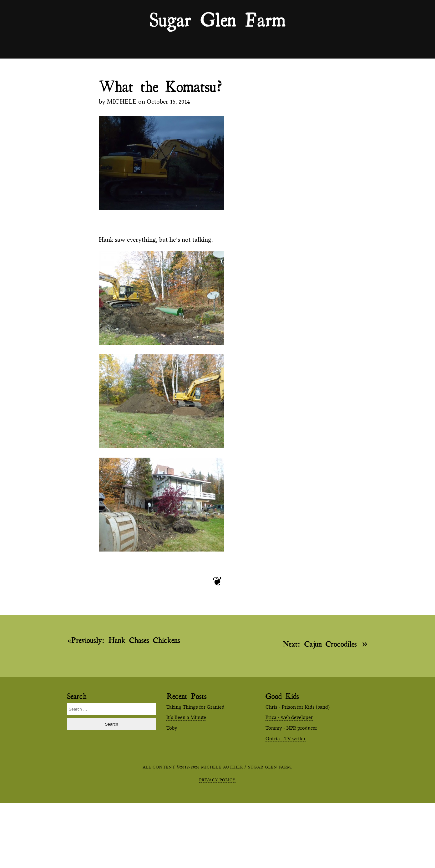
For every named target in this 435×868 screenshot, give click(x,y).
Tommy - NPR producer (291, 728)
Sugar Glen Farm (218, 19)
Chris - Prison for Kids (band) (298, 707)
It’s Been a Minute (186, 717)
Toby (172, 728)
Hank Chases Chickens (126, 640)
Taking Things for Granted (195, 707)
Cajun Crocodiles (320, 643)
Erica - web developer (289, 717)
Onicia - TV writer (286, 739)
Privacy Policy (217, 780)
